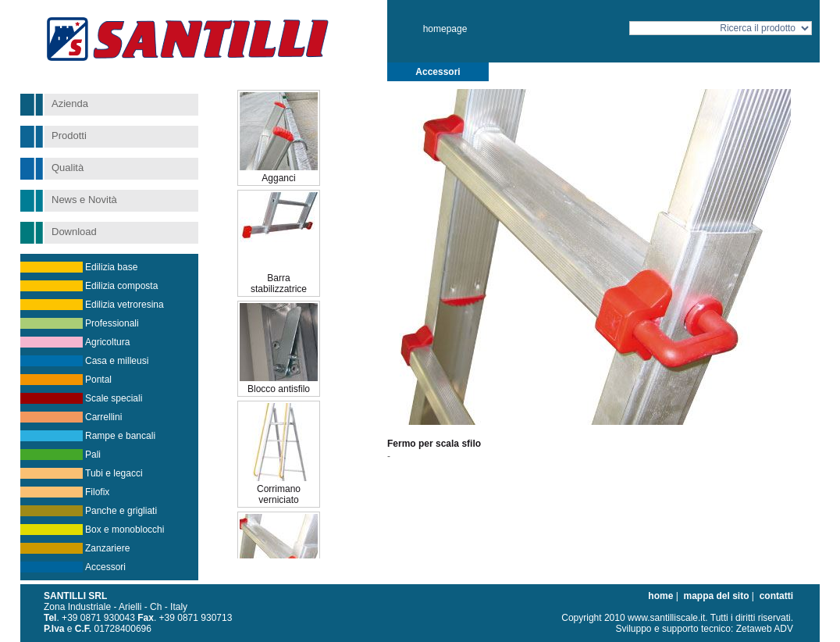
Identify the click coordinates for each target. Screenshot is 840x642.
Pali (93, 455)
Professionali (112, 323)
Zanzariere (107, 548)
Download (74, 232)
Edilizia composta (121, 286)
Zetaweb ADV (765, 629)
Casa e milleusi (117, 361)
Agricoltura (107, 342)
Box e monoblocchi (125, 530)
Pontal (98, 380)
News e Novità (84, 200)
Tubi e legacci (114, 473)
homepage (445, 29)
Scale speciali (114, 398)
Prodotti (69, 136)
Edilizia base (111, 267)
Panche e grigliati (121, 511)
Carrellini (103, 417)
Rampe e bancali (120, 436)
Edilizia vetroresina (125, 305)
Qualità (68, 168)
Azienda (70, 103)
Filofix (97, 492)
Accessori (105, 567)
